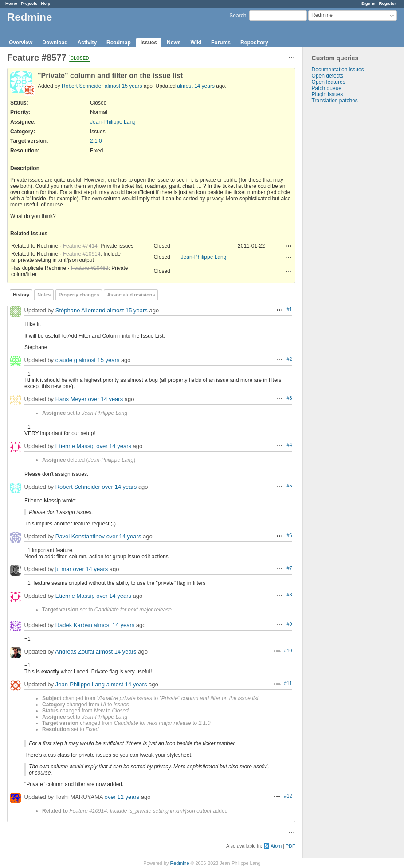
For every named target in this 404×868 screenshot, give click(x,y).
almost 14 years (196, 86)
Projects (29, 3)
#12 (288, 796)
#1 (290, 309)
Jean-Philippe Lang (113, 122)
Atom (276, 846)
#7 (290, 568)
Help (46, 3)
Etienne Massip (75, 446)
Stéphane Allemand (80, 310)
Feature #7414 (80, 246)
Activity (87, 43)
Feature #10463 (90, 268)
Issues (149, 43)
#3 (290, 398)
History (21, 295)
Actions (289, 246)
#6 (290, 535)
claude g (66, 360)
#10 (288, 650)
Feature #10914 (82, 254)
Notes (44, 295)
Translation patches (335, 101)
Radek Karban (74, 625)
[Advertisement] (347, 243)
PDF (290, 846)
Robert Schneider (82, 86)
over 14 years (105, 399)
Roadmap (119, 43)
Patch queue (327, 88)
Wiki (196, 43)
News (174, 43)
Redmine (179, 863)
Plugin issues (328, 94)
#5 (290, 486)
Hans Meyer (71, 399)
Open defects (328, 76)
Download (55, 43)
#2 (290, 359)
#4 (290, 445)
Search (238, 16)
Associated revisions (131, 295)
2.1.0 (96, 141)
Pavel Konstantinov (80, 536)
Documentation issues (338, 70)
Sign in (369, 3)
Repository (254, 43)
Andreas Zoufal (75, 652)
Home (11, 3)
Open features (329, 82)
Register (388, 3)
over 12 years (122, 797)
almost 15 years (124, 86)
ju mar (63, 569)
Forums (221, 43)
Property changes (79, 295)
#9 (290, 624)
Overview (21, 43)
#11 (288, 683)
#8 (290, 595)
